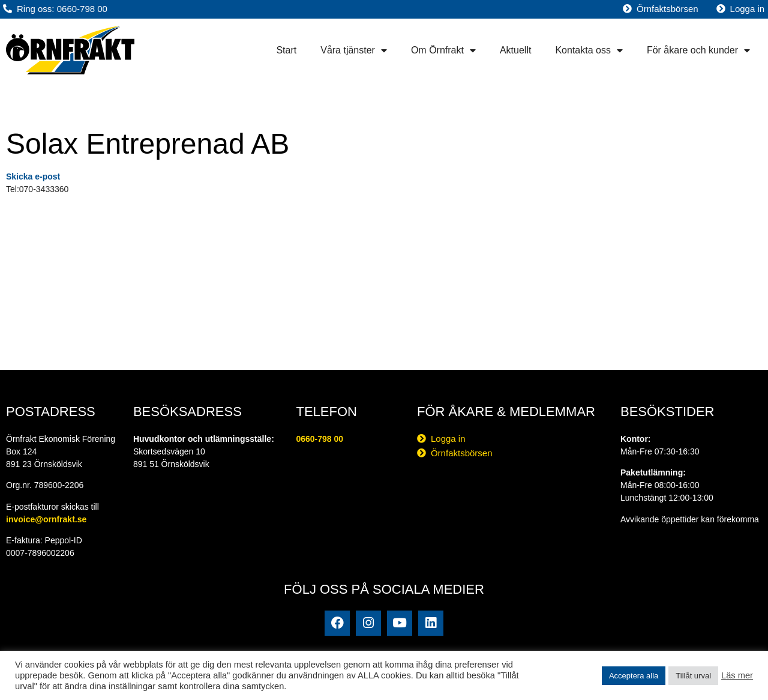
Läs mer (737, 675)
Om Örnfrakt (443, 50)
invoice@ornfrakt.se (46, 519)
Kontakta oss (589, 50)
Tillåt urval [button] (693, 676)
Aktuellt (515, 50)
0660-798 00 (319, 439)
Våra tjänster (354, 50)
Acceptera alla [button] (634, 676)
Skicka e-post (33, 177)
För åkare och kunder (698, 50)
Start (286, 50)
